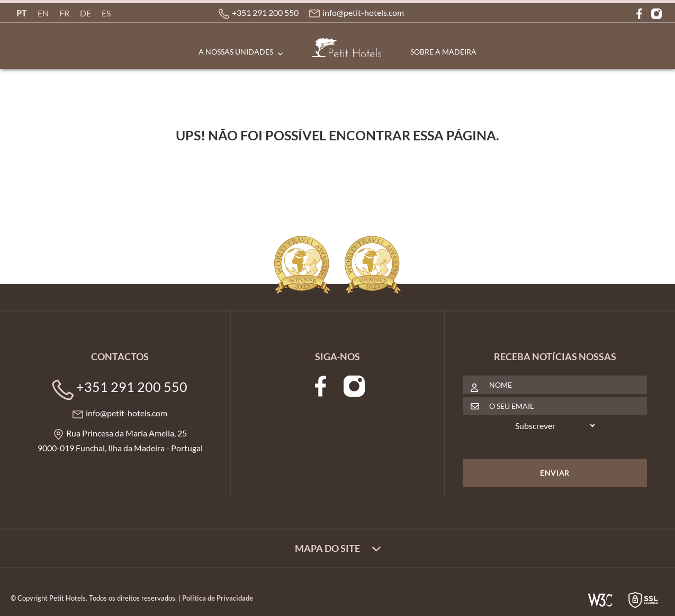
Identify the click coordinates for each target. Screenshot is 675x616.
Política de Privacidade (218, 598)
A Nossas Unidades (236, 52)
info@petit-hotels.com (363, 12)
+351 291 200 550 (265, 12)
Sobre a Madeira (443, 52)
